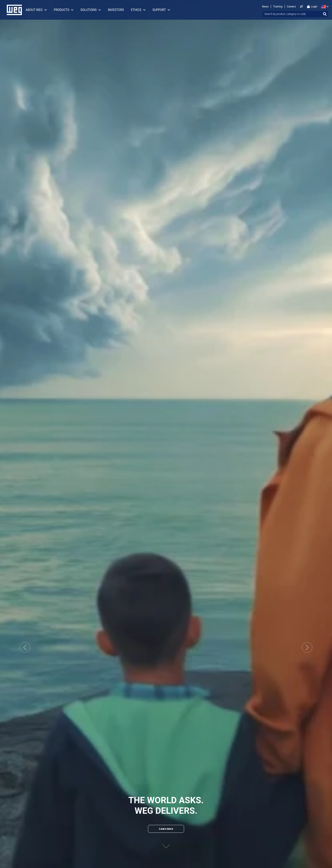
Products (62, 10)
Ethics (136, 10)
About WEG (34, 10)
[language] (324, 7)
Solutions (89, 10)
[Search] (325, 14)
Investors (116, 10)
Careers (291, 7)
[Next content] (166, 842)
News (265, 7)
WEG (13, 10)
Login (312, 7)
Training (278, 7)
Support (159, 10)
